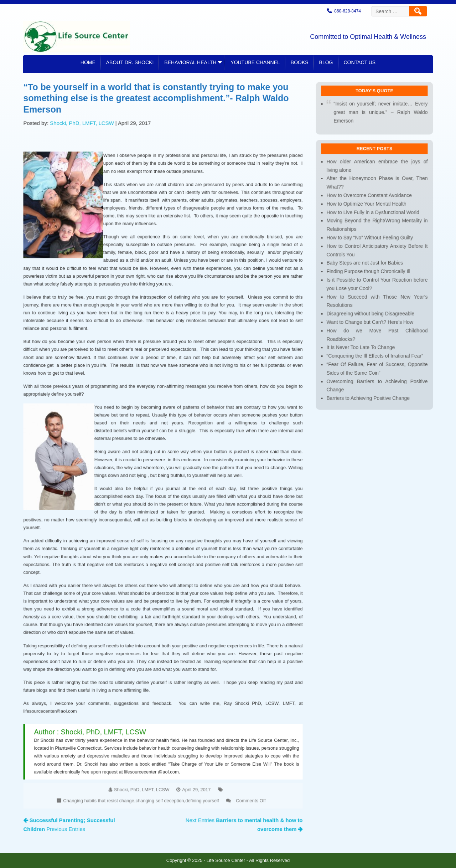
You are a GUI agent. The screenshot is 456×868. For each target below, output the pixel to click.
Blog (326, 62)
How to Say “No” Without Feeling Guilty (370, 246)
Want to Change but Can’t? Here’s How (370, 327)
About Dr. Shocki (130, 62)
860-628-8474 (348, 11)
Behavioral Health (190, 62)
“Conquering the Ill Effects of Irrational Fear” (375, 360)
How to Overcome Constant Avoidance (369, 205)
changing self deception (160, 788)
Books (300, 62)
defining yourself (201, 788)
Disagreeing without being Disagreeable (371, 319)
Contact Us (360, 62)
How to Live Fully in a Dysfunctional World (373, 222)
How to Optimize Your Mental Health (367, 213)
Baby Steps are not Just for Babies (365, 270)
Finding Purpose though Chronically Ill (369, 278)
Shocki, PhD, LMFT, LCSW (85, 135)
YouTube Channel (255, 62)
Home (88, 62)
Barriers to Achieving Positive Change (369, 400)
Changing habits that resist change (101, 788)
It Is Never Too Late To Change (361, 352)
